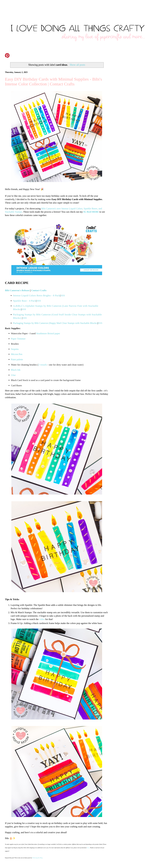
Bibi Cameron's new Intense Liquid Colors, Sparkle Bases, (70, 209)
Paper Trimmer (18, 339)
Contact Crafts (39, 290)
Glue (13, 375)
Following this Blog (37, 858)
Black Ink (16, 370)
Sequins (15, 349)
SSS (63, 296)
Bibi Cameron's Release (17, 290)
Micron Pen (17, 354)
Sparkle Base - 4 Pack (25, 301)
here (88, 848)
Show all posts (77, 65)
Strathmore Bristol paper (48, 333)
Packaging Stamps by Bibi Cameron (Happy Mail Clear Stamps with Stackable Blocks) (55, 323)
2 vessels (43, 365)
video (42, 619)
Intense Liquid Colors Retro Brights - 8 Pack (37, 296)
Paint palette (17, 359)
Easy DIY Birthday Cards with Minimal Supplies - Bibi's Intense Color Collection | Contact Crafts (53, 81)
